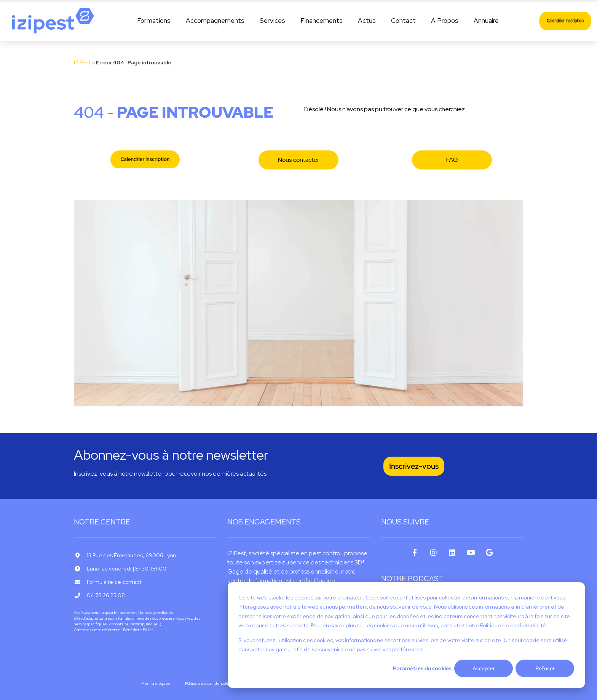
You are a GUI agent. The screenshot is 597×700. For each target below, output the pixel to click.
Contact (403, 21)
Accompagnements (215, 21)
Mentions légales (156, 683)
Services (272, 21)
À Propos (445, 21)
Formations (154, 21)
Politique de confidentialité (208, 683)
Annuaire (486, 21)
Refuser (545, 668)
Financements (322, 21)
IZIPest (82, 62)
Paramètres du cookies (422, 668)
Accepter (484, 668)
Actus (367, 21)
